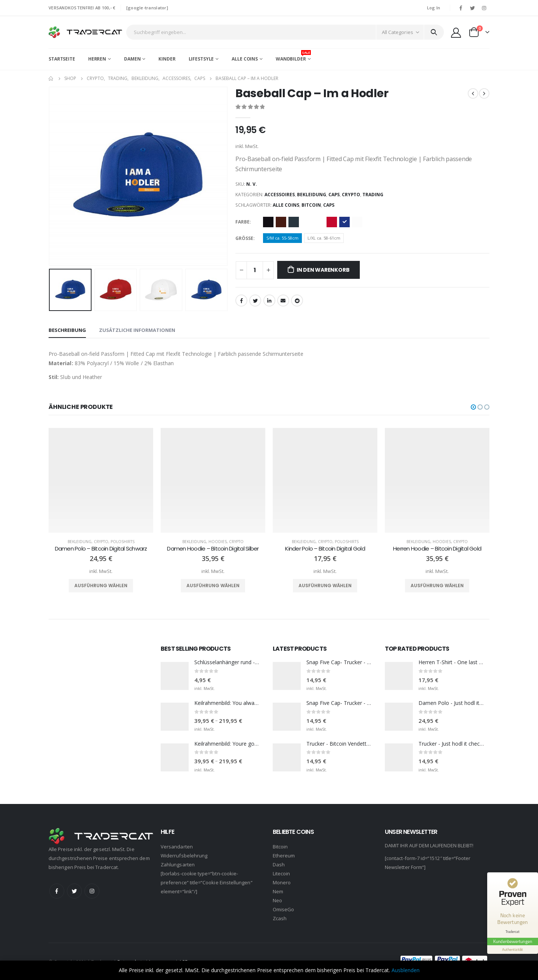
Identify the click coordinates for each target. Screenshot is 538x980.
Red (332, 222)
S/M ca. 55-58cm (282, 238)
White (357, 222)
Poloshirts (123, 541)
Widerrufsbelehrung (184, 855)
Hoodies (218, 541)
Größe (244, 238)
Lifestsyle (201, 59)
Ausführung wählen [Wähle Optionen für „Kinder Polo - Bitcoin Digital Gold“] (325, 585)
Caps (334, 195)
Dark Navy (306, 222)
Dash (279, 864)
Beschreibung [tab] (67, 330)
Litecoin (282, 873)
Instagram (92, 891)
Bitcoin (311, 205)
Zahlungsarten (178, 864)
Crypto (351, 195)
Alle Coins (245, 59)
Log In (434, 8)
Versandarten (177, 846)
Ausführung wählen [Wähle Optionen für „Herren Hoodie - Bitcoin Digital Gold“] (437, 585)
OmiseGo (283, 909)
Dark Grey (294, 222)
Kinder (167, 59)
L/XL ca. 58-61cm (324, 238)
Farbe (242, 222)
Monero (282, 882)
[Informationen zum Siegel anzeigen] (513, 950)
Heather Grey (319, 222)
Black (268, 222)
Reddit (297, 301)
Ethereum (284, 855)
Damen (132, 59)
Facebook (241, 301)
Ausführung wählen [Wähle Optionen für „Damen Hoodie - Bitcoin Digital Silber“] (213, 585)
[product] (101, 480)
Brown (281, 222)
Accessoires (280, 195)
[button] (473, 407)
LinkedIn (269, 301)
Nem (278, 891)
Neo (277, 900)
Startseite (62, 59)
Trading (373, 195)
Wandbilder (293, 56)
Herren (97, 59)
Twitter (255, 301)
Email (283, 301)
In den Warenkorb (323, 270)
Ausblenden (406, 970)
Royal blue (344, 222)
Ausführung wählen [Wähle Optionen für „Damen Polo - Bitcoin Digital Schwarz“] (101, 585)
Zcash (280, 918)
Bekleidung (312, 195)
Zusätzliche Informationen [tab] (137, 330)
